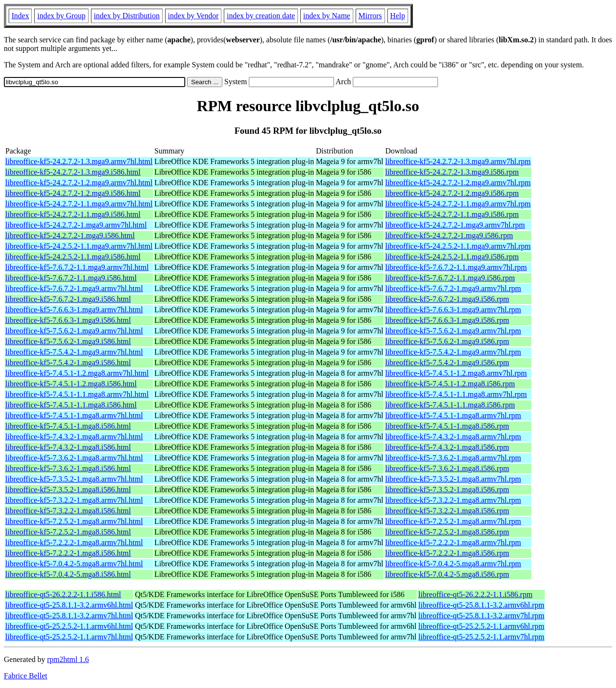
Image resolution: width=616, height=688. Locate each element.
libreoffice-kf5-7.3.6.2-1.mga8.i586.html (68, 468)
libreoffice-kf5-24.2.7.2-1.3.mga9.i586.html (73, 172)
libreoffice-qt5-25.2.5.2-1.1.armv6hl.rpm (481, 626)
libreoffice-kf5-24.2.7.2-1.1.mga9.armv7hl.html (79, 204)
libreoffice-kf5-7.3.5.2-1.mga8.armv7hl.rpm (453, 479)
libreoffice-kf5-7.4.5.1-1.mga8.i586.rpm (447, 426)
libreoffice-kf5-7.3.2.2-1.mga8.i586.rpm (447, 511)
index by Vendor (193, 16)
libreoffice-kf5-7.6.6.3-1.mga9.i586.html (68, 320)
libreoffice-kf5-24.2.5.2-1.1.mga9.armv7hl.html (79, 246)
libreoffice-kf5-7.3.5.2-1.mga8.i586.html (68, 490)
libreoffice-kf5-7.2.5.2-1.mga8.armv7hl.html (74, 521)
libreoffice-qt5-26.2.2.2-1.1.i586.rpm (475, 594)
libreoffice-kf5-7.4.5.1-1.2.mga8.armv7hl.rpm (456, 373)
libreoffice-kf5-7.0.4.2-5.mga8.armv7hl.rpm (453, 564)
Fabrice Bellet (26, 676)
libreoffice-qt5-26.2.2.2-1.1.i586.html (63, 594)
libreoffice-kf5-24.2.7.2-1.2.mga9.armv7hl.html (79, 183)
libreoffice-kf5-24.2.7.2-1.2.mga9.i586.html (73, 193)
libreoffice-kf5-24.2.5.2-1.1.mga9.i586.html (73, 257)
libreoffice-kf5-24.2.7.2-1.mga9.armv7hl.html (76, 225)
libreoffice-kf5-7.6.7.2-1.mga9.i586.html (68, 299)
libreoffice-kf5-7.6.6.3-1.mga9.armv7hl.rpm (453, 310)
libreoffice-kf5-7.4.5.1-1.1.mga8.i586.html (71, 405)
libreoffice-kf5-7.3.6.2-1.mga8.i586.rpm (447, 468)
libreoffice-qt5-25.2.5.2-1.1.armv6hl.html (69, 626)
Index (20, 16)
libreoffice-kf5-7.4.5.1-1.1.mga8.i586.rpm (450, 405)
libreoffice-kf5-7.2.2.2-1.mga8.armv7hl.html (74, 542)
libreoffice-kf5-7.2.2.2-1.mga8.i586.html (68, 553)
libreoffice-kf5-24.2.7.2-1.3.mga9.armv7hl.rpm (458, 161)
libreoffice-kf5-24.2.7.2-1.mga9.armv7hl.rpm (455, 225)
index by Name (327, 16)
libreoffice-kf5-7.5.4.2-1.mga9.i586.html (68, 363)
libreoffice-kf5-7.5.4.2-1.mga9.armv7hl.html (74, 352)
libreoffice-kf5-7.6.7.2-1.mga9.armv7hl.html (74, 288)
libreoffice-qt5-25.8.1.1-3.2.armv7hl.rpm (481, 616)
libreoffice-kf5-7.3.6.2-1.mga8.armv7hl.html (74, 458)
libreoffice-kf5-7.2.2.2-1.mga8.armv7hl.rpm (453, 542)
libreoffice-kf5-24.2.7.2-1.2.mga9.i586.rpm (452, 193)
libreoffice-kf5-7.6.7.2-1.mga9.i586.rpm (447, 299)
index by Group (61, 16)
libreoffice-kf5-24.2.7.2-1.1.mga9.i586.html (73, 214)
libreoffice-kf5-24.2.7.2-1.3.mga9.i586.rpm (452, 172)
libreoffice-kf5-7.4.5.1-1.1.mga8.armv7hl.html (77, 394)
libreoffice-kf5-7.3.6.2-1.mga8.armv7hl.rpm (453, 458)
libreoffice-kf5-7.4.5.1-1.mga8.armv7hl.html (74, 415)
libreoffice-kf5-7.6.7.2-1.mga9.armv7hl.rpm (453, 288)
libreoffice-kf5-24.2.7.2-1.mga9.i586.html (70, 236)
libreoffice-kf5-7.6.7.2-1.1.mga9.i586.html (71, 278)
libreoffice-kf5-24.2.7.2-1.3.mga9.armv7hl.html (79, 161)
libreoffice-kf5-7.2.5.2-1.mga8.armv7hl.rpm (453, 521)
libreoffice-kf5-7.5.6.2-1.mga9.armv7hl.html (74, 331)
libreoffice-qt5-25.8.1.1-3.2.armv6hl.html (69, 605)
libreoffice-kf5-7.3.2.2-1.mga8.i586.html (68, 511)
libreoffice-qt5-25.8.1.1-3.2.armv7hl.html (69, 616)
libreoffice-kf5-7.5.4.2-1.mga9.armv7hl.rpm (453, 352)
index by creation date (261, 16)
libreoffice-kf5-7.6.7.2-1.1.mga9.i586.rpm (450, 278)
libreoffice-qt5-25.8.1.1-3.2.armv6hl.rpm (481, 605)
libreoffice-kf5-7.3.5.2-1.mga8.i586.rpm (447, 490)
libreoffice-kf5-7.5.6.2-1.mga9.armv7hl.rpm (453, 331)
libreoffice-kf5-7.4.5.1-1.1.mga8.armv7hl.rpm (456, 394)
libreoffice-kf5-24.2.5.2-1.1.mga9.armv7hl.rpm (458, 246)
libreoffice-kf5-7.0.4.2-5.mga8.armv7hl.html (74, 564)
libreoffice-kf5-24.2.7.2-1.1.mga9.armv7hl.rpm (458, 204)
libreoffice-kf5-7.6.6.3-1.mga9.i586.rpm (447, 320)
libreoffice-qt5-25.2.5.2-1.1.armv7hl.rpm (481, 637)
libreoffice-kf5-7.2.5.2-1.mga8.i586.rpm (447, 532)
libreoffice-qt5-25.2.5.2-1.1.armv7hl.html (69, 637)
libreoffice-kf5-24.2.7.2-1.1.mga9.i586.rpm (452, 214)
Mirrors (370, 16)
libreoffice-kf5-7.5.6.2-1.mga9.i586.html (68, 341)
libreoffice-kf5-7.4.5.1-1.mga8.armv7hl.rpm (453, 415)
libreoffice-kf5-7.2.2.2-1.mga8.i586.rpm (447, 553)
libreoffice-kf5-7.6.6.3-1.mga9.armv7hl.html (74, 310)
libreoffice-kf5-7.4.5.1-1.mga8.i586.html (68, 426)
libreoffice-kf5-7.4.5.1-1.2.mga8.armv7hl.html (77, 373)
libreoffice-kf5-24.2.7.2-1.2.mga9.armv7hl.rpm (458, 183)
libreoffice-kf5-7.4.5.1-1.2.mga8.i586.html (71, 384)
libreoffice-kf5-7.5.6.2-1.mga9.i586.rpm (447, 341)
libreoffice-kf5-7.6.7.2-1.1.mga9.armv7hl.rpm (456, 267)
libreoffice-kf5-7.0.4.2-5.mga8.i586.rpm (447, 574)
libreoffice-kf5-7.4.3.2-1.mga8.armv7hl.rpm (453, 437)
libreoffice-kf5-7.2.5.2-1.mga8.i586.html (68, 532)
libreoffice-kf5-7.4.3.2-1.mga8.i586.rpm (447, 447)
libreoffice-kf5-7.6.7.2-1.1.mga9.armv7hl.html (77, 267)
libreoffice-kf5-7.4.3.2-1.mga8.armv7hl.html (74, 437)
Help (398, 16)
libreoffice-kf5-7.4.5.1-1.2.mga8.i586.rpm (450, 384)
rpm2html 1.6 (68, 659)
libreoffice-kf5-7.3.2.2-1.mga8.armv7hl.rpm (453, 500)
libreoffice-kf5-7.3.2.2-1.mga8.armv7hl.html (74, 500)
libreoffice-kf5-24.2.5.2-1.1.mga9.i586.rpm (452, 257)
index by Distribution (127, 16)
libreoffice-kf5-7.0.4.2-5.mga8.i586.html (68, 574)
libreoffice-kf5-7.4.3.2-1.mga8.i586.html (68, 447)
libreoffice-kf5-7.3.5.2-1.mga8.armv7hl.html (74, 479)
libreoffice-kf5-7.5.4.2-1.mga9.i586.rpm (447, 363)
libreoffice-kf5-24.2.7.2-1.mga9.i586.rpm (449, 236)
